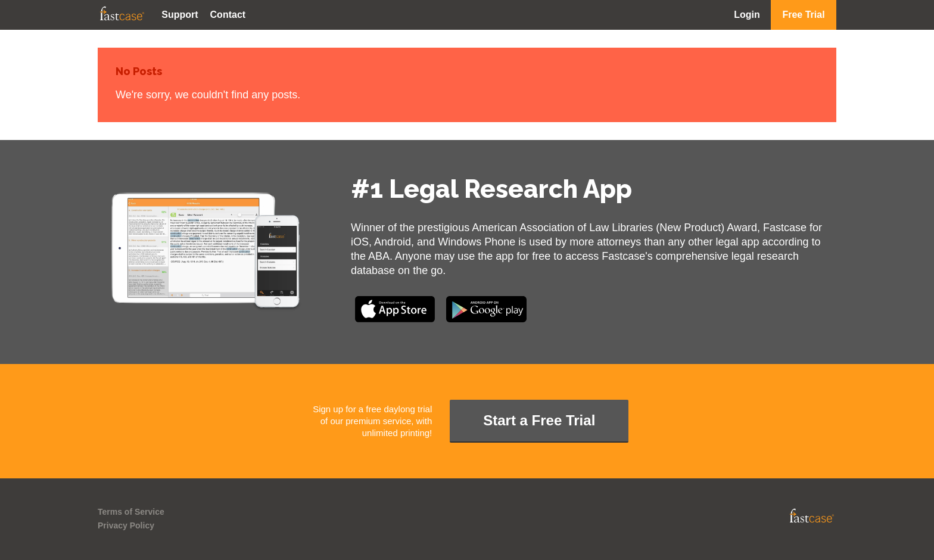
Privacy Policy (126, 525)
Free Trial (803, 15)
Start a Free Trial (539, 420)
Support (180, 15)
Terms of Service (131, 512)
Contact (228, 15)
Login (747, 15)
